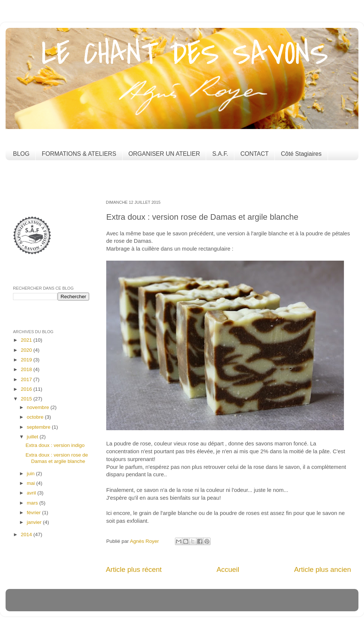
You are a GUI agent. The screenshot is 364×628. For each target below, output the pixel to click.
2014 (27, 534)
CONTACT (254, 154)
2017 (27, 379)
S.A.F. (220, 154)
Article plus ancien (323, 569)
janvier (35, 522)
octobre (36, 417)
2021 (27, 340)
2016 (27, 389)
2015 (27, 399)
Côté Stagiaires (301, 154)
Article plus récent (134, 569)
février (34, 513)
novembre (39, 407)
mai (32, 483)
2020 (27, 350)
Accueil (228, 569)
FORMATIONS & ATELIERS (79, 154)
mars (33, 503)
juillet (33, 437)
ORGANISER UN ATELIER (164, 154)
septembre (39, 427)
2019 (27, 360)
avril (32, 493)
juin (31, 474)
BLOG (21, 154)
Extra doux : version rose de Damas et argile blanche (57, 458)
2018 (27, 369)
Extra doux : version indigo (55, 445)
